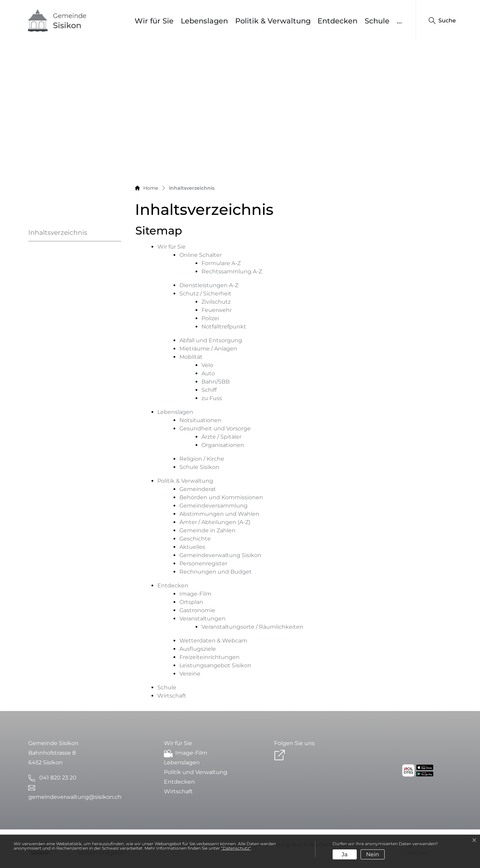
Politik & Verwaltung (273, 21)
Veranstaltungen (202, 619)
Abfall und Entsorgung (211, 340)
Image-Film (195, 594)
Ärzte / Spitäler (221, 437)
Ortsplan (191, 602)
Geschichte (195, 539)
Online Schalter (201, 255)
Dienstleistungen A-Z (209, 285)
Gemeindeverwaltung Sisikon (220, 555)
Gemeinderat (198, 489)
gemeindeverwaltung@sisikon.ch (75, 797)
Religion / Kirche (202, 459)
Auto (208, 373)
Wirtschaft (172, 696)
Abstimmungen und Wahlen (219, 514)
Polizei (210, 318)
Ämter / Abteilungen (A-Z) (215, 522)
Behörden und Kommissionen (221, 497)
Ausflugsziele (198, 649)
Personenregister (203, 563)
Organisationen (223, 445)
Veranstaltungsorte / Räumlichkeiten (252, 627)
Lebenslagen (204, 21)
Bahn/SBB (216, 382)
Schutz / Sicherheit (205, 294)
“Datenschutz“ (236, 848)
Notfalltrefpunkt (224, 327)
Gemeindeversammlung (213, 506)
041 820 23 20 (58, 778)
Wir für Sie (154, 21)
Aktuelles (192, 547)
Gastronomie (197, 610)
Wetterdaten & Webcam (213, 641)
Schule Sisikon (199, 467)
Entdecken (337, 21)
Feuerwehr (217, 310)
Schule (377, 21)
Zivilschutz (216, 302)
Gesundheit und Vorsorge (215, 428)
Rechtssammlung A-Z (232, 271)
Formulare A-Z (221, 263)
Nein (373, 854)
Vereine (190, 674)
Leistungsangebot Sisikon (215, 665)
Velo (207, 365)
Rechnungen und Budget (216, 572)
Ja (345, 854)
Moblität (191, 357)
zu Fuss (212, 398)
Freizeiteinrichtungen (210, 657)
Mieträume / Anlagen (208, 349)
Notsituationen (200, 420)
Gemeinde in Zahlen (207, 530)
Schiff (209, 390)
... (399, 21)
